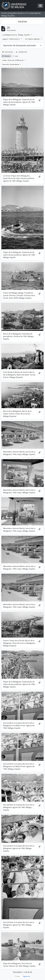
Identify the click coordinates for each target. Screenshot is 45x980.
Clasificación (21, 52)
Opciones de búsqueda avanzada (19, 45)
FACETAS (23, 22)
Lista (15, 56)
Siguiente (26, 976)
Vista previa (8, 52)
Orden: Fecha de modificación (13, 60)
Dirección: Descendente (11, 64)
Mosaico (6, 56)
